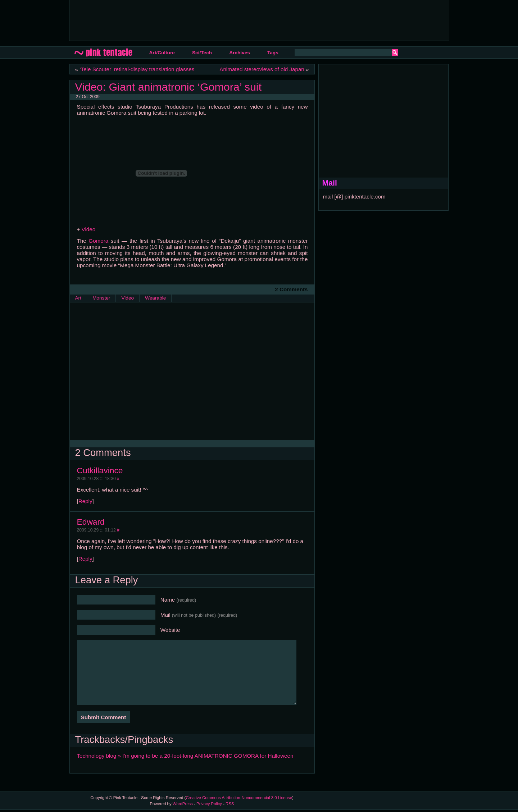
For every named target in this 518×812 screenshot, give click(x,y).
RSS (230, 804)
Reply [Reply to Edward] (85, 559)
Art (78, 298)
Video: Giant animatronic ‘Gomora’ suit (169, 87)
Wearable (155, 298)
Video (89, 229)
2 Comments (291, 289)
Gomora (98, 241)
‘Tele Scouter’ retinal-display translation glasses (137, 69)
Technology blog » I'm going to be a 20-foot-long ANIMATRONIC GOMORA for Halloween (185, 756)
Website (170, 630)
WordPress (183, 804)
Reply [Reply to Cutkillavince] (85, 501)
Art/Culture (162, 53)
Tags (273, 53)
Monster (101, 298)
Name (178, 600)
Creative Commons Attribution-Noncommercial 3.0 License (239, 798)
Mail (199, 615)
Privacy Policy (209, 804)
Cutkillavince (100, 470)
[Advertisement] (206, 20)
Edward (91, 522)
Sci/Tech (202, 53)
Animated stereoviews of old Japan (262, 69)
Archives (240, 53)
